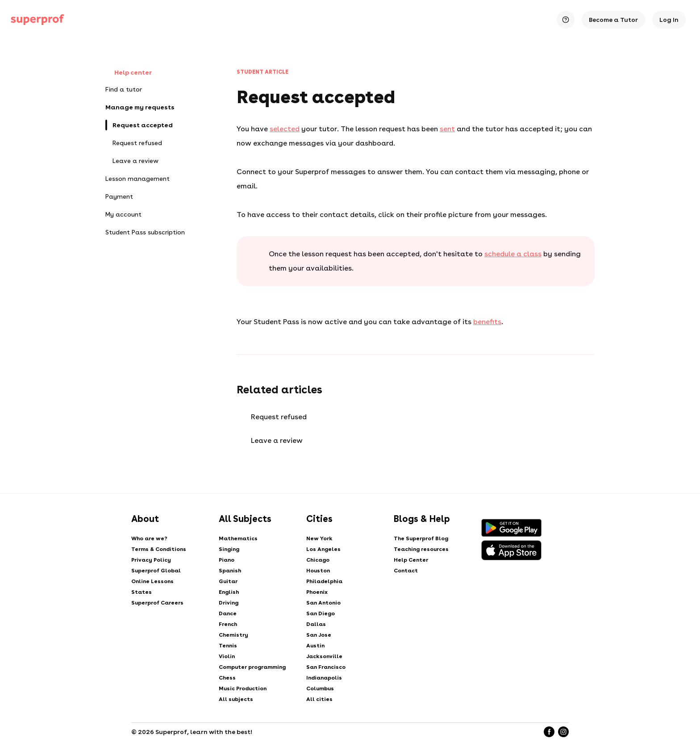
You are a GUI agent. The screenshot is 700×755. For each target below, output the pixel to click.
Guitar (228, 581)
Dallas (316, 624)
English (229, 592)
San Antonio (323, 603)
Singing (229, 549)
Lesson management (137, 179)
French (228, 624)
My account (123, 214)
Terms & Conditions (159, 549)
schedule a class (513, 254)
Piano (227, 560)
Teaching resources (421, 549)
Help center (129, 73)
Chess (227, 678)
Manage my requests (140, 107)
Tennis (228, 646)
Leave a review (135, 161)
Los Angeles (323, 549)
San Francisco (326, 667)
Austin (315, 646)
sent (447, 129)
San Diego (321, 613)
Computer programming (252, 667)
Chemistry (233, 635)
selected (285, 129)
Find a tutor (124, 89)
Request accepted (143, 125)
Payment (119, 196)
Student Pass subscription (145, 232)
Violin (227, 656)
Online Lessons (152, 581)
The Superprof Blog (421, 538)
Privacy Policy (151, 560)
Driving (229, 603)
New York (319, 538)
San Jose (319, 635)
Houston (318, 571)
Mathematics (238, 538)
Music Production (243, 688)
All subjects (236, 699)
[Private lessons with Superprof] (37, 20)
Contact (406, 571)
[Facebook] (549, 732)
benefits (487, 322)
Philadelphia (324, 581)
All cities (319, 699)
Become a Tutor (613, 20)
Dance (228, 613)
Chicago (318, 560)
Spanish (230, 571)
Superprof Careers (157, 603)
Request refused (137, 143)
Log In (669, 20)
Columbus (320, 688)
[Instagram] (563, 732)
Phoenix (317, 592)
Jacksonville (324, 656)
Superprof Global (156, 571)
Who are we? (149, 538)
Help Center (411, 560)
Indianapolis (324, 678)
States (142, 592)
